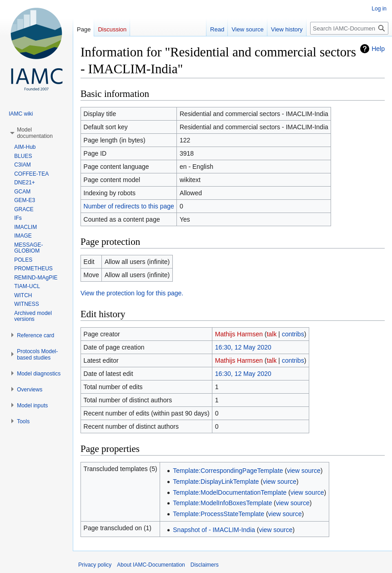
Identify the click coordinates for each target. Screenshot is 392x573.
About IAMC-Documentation (151, 565)
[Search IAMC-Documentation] (349, 28)
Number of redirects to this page (129, 206)
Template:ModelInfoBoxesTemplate (222, 503)
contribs (293, 334)
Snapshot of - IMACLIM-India (214, 530)
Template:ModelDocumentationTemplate (230, 492)
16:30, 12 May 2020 (243, 347)
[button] (35, 133)
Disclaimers (205, 565)
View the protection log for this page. (132, 293)
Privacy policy (95, 565)
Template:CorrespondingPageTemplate (228, 471)
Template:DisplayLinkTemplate (216, 482)
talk (271, 334)
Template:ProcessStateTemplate (219, 514)
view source (304, 471)
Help (378, 49)
